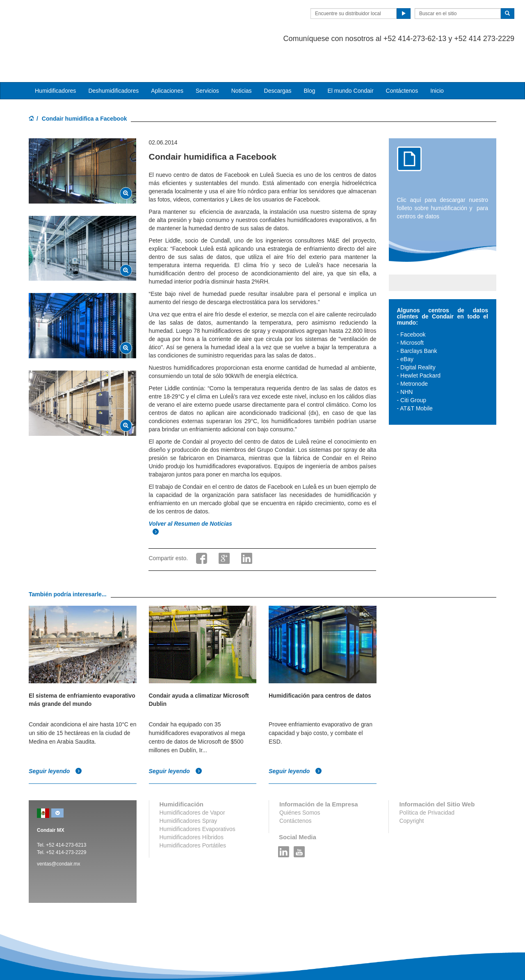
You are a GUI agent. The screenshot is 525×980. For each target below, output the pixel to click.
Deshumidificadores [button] (113, 58)
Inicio (437, 58)
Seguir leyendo (55, 738)
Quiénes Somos (300, 780)
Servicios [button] (207, 58)
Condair (76, 18)
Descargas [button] (278, 58)
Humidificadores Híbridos (192, 804)
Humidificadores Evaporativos (197, 796)
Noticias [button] (242, 58)
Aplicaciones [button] (167, 58)
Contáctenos (402, 58)
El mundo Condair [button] (350, 58)
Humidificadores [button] (55, 58)
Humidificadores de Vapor (192, 780)
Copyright (411, 788)
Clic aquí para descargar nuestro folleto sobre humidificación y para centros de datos (443, 175)
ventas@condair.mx (59, 831)
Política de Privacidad (427, 780)
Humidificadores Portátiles (193, 813)
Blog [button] (309, 58)
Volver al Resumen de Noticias (191, 491)
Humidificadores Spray (188, 788)
